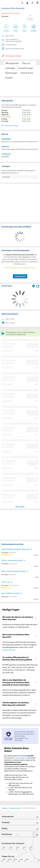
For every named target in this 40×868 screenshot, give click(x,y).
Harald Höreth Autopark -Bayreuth (16, 549)
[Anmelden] (27, 3)
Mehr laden (20, 506)
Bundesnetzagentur (21, 758)
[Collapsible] (36, 618)
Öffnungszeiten (12, 63)
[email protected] (9, 650)
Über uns (26, 63)
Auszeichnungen (26, 68)
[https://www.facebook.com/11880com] (4, 861)
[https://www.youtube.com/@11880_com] (27, 861)
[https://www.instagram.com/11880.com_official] (10, 861)
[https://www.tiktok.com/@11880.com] (16, 861)
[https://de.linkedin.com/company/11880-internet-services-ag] (21, 861)
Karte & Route (27, 73)
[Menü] (37, 3)
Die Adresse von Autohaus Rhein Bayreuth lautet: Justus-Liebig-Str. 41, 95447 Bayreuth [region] (20, 626)
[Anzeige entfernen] (39, 860)
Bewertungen (11, 73)
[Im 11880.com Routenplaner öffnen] (34, 286)
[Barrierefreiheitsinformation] (32, 3)
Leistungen (10, 68)
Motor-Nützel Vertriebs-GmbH (14, 571)
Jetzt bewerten (20, 276)
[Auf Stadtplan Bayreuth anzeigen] (38, 286)
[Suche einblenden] (22, 3)
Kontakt (9, 78)
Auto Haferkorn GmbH (11, 593)
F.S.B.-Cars (6, 582)
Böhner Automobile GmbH (12, 560)
